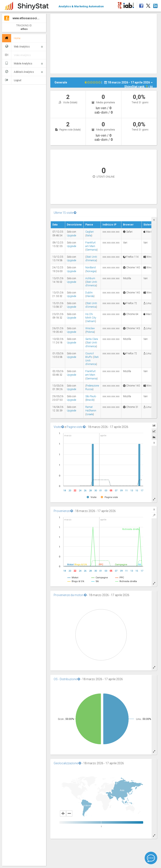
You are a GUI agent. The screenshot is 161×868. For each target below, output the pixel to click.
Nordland (90, 268)
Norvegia (91, 271)
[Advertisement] (106, 43)
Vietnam (91, 321)
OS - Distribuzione (67, 679)
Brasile (90, 400)
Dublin (89, 293)
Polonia (90, 332)
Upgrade (71, 236)
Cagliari (90, 232)
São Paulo (91, 396)
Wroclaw (90, 328)
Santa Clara (92, 339)
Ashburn (90, 278)
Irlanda (90, 296)
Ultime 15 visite (65, 213)
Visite (59, 427)
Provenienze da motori (70, 595)
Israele (90, 414)
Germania (92, 250)
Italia (89, 236)
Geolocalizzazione (67, 763)
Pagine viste (76, 427)
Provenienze (63, 511)
